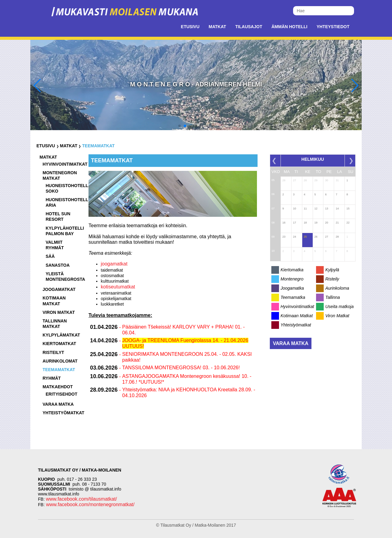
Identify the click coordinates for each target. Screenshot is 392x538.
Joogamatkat (59, 289)
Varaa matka (58, 404)
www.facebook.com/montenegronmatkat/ (90, 504)
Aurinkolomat (60, 361)
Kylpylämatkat (61, 335)
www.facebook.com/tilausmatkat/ (81, 499)
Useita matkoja (339, 307)
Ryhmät (52, 378)
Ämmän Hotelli (289, 27)
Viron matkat (59, 312)
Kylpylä (332, 270)
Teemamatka (293, 297)
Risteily (332, 279)
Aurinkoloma (337, 288)
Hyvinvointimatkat (65, 164)
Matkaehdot (58, 387)
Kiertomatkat (59, 344)
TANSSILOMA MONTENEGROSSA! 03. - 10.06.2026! (181, 368)
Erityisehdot (61, 394)
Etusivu (190, 27)
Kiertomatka (292, 270)
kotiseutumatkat (118, 287)
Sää (50, 256)
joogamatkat (114, 264)
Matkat (217, 27)
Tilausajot (249, 27)
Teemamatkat (98, 146)
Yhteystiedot (333, 27)
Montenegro (292, 279)
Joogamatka (292, 288)
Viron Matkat (337, 316)
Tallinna (333, 297)
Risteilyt (53, 352)
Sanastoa (58, 265)
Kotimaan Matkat (297, 316)
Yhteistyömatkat (63, 413)
